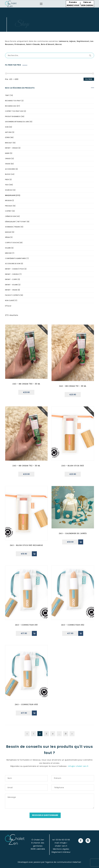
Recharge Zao (11, 106)
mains (7, 153)
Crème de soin (11, 216)
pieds (7, 180)
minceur (8, 253)
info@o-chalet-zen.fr (78, 766)
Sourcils (9, 190)
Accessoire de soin (13, 264)
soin (7, 127)
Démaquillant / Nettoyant (16, 222)
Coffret (8, 211)
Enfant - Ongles (11, 148)
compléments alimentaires (16, 258)
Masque (8, 232)
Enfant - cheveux (12, 274)
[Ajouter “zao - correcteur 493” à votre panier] (34, 713)
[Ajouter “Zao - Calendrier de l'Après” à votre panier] (81, 542)
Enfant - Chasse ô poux (14, 269)
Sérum (7, 237)
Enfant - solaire (11, 285)
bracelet (9, 143)
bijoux (8, 174)
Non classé (10, 300)
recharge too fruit (13, 101)
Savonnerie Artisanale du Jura (17, 122)
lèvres (7, 137)
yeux (7, 185)
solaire (8, 248)
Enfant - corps (11, 279)
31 (66, 734)
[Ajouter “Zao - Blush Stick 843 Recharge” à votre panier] (34, 554)
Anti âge (8, 132)
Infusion (8, 200)
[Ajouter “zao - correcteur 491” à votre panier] (34, 633)
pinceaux (9, 206)
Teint (7, 95)
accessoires (10, 169)
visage (8, 164)
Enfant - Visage (11, 290)
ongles (8, 159)
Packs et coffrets (12, 295)
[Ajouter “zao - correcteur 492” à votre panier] (81, 633)
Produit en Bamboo (13, 116)
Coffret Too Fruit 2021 (14, 111)
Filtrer (89, 79)
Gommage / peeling (13, 227)
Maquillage (10, 195)
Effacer (8, 306)
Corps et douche (12, 243)
